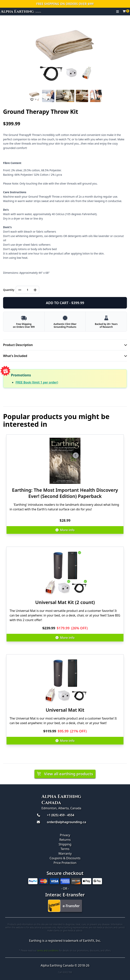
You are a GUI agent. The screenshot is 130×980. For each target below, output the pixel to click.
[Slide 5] (96, 96)
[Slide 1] (34, 96)
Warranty (65, 854)
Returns (65, 840)
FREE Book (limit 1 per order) (37, 382)
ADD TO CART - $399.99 (65, 303)
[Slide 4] (82, 96)
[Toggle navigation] (118, 12)
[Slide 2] (48, 96)
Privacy (65, 835)
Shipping (65, 844)
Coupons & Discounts (65, 858)
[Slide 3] (65, 96)
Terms (65, 849)
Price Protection (65, 863)
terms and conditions (48, 950)
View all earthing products (65, 774)
